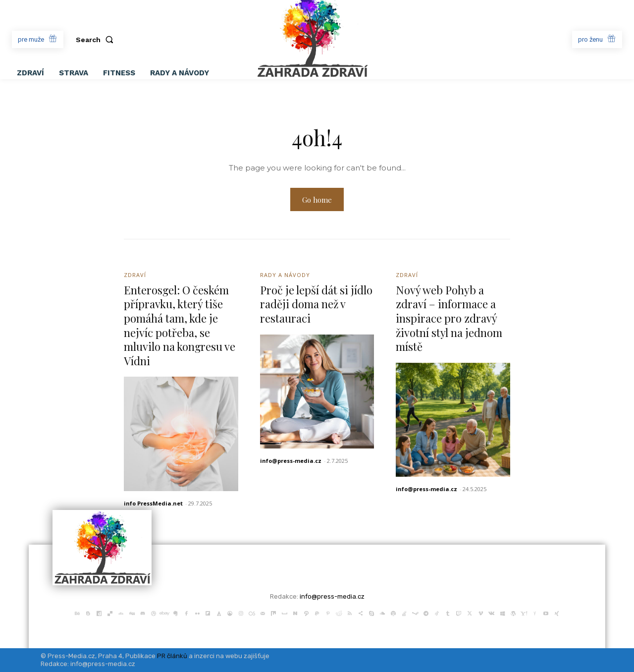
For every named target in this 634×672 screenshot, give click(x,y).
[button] (97, 40)
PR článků (172, 656)
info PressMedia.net (153, 503)
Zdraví (135, 275)
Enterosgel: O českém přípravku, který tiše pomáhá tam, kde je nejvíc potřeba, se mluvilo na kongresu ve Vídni (180, 325)
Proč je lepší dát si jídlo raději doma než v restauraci (316, 304)
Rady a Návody (285, 275)
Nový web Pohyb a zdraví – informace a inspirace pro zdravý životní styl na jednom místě (449, 318)
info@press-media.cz (291, 461)
